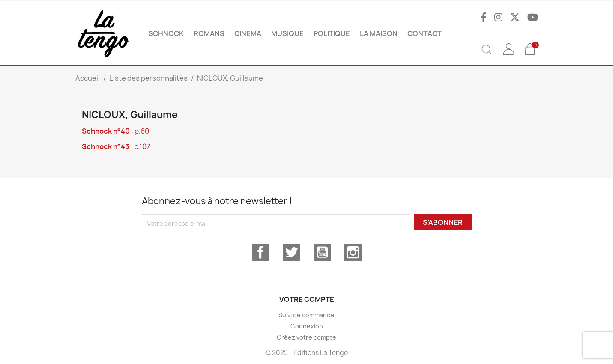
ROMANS (209, 33)
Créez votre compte (306, 337)
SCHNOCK (166, 33)
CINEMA (248, 33)
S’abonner (443, 222)
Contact (425, 33)
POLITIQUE (332, 33)
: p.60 (115, 131)
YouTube (322, 252)
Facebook (260, 252)
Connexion (307, 326)
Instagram (353, 252)
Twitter (291, 252)
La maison (379, 33)
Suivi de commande (306, 315)
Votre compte (307, 299)
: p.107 (116, 146)
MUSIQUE (287, 33)
